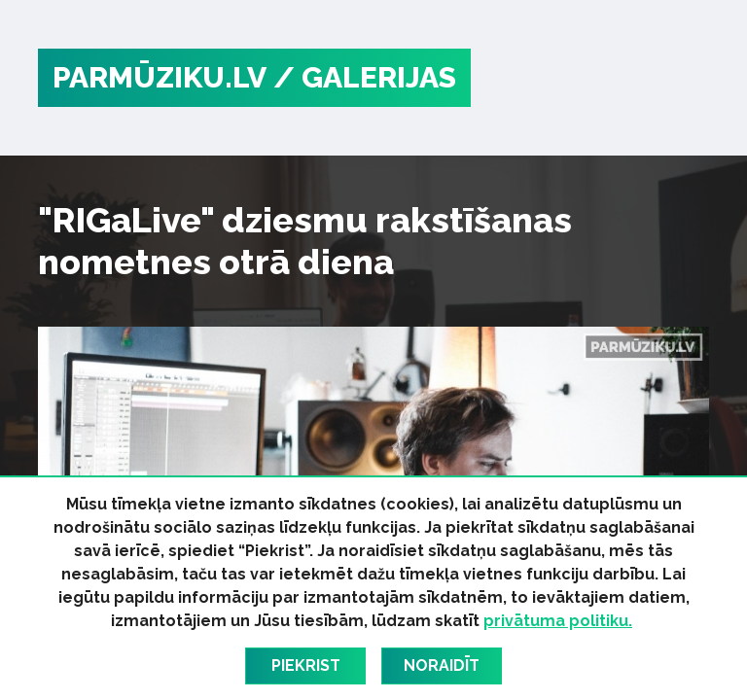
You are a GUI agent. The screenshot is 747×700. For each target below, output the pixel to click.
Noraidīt (442, 665)
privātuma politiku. (558, 621)
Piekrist (306, 665)
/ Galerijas (365, 77)
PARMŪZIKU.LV (160, 77)
